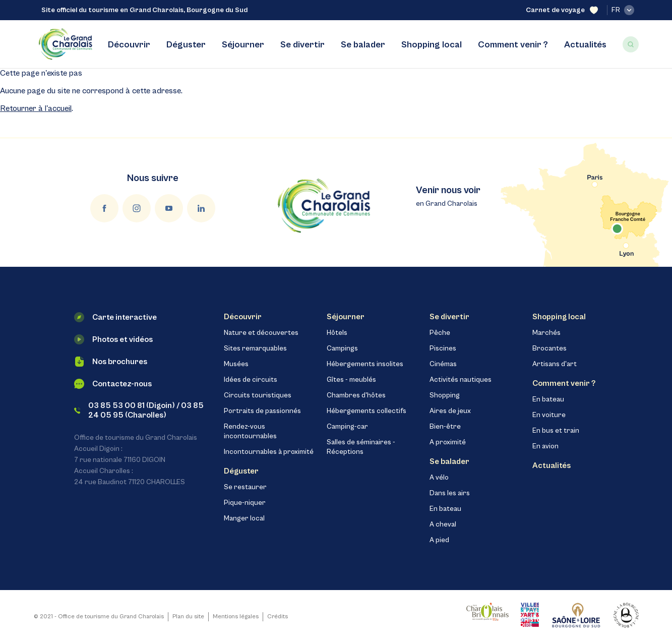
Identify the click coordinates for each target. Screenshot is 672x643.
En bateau (445, 509)
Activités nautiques (461, 380)
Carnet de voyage (562, 10)
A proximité (448, 442)
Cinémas (443, 364)
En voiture (549, 415)
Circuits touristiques (258, 395)
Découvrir (129, 45)
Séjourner (243, 45)
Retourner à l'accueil (36, 108)
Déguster (186, 45)
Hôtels (337, 333)
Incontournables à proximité (269, 452)
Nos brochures (111, 362)
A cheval (443, 524)
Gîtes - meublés (351, 380)
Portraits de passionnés (262, 411)
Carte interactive (115, 317)
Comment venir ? (513, 45)
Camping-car (347, 427)
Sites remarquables (255, 348)
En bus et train (556, 431)
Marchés (546, 333)
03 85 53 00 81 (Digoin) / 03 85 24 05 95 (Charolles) (139, 410)
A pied (439, 540)
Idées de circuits (251, 380)
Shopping (445, 395)
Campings (342, 348)
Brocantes (549, 348)
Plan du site (188, 617)
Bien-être (445, 427)
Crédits (278, 617)
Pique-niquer (245, 503)
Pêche (440, 333)
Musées (236, 364)
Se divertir (302, 45)
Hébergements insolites (365, 364)
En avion (545, 446)
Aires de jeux (450, 411)
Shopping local (432, 45)
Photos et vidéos (113, 339)
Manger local (244, 518)
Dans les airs (450, 493)
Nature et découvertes (261, 333)
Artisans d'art (555, 364)
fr (623, 10)
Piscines (443, 348)
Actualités (585, 45)
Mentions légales (236, 617)
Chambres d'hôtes (356, 395)
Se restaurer (245, 487)
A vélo (439, 478)
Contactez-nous (113, 384)
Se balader (363, 45)
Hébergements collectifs (366, 411)
